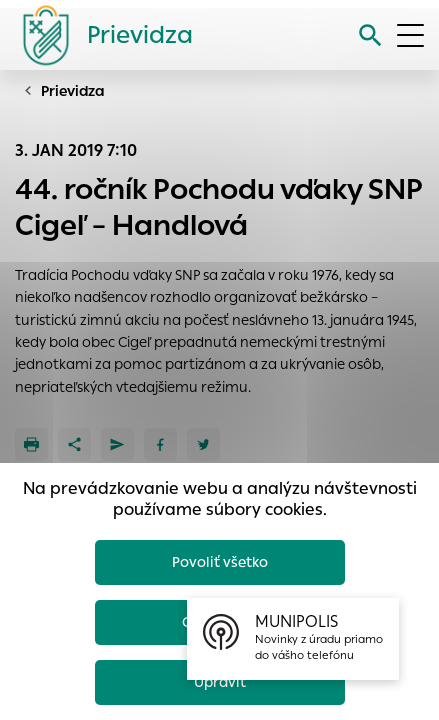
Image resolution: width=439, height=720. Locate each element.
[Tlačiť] (31, 444)
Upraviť (220, 682)
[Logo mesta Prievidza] (100, 35)
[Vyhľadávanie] (370, 35)
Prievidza (73, 91)
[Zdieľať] (74, 444)
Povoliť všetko (220, 562)
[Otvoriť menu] (410, 35)
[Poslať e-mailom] (117, 444)
